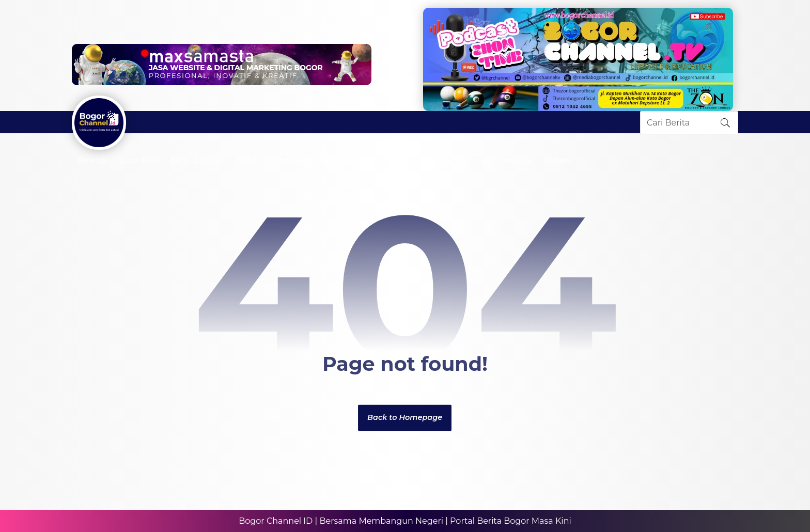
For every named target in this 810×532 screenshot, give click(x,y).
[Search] (725, 123)
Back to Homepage (405, 418)
